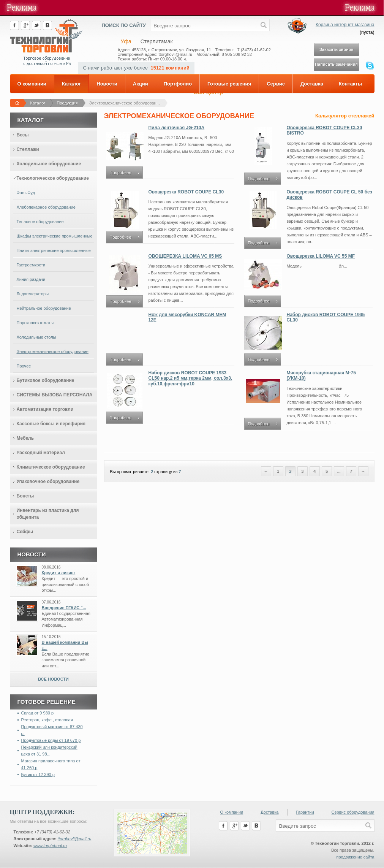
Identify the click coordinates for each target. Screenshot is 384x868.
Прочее (24, 366)
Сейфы (25, 532)
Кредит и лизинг (59, 573)
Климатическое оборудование (51, 467)
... (339, 471)
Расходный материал (41, 453)
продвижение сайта (355, 857)
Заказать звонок (336, 49)
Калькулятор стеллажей (345, 116)
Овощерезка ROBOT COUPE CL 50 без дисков (329, 195)
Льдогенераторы (33, 294)
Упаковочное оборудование (48, 482)
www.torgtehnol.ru (50, 846)
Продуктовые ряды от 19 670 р (51, 740)
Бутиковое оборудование (46, 380)
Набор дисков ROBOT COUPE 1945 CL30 (326, 317)
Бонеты (25, 496)
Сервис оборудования (353, 812)
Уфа (126, 41)
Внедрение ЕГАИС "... (64, 608)
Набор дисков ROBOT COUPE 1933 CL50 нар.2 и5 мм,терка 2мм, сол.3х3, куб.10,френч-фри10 (190, 378)
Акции (141, 84)
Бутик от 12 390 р (38, 775)
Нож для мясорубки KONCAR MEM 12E (187, 317)
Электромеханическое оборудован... (125, 103)
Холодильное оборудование (49, 164)
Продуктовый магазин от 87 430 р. (52, 730)
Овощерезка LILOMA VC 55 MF (321, 256)
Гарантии (305, 812)
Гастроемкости (31, 265)
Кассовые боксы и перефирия (51, 424)
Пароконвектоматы (35, 323)
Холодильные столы (36, 337)
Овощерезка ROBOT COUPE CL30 (186, 192)
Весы (23, 135)
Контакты (350, 84)
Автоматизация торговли (45, 409)
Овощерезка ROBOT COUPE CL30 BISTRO (325, 130)
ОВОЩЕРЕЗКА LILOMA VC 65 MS (185, 256)
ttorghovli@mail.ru (74, 839)
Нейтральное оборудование (44, 308)
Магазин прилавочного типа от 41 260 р (51, 764)
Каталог (71, 84)
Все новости (53, 679)
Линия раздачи (31, 279)
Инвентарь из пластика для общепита (48, 514)
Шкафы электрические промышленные (55, 236)
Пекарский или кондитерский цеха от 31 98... (49, 751)
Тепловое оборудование (40, 222)
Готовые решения (229, 84)
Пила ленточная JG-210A (177, 128)
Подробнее (121, 173)
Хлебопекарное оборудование (46, 207)
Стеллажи (28, 149)
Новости (107, 84)
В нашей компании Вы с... (65, 645)
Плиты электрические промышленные (54, 250)
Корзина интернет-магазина (345, 25)
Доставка (312, 84)
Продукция (67, 103)
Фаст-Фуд (26, 193)
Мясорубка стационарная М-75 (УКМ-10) (321, 375)
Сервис (276, 84)
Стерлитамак (157, 41)
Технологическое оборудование (53, 178)
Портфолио (178, 84)
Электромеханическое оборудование (53, 352)
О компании (32, 84)
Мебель (25, 438)
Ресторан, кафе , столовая (47, 720)
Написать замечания (336, 64)
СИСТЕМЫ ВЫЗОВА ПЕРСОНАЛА (55, 395)
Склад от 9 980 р (38, 713)
